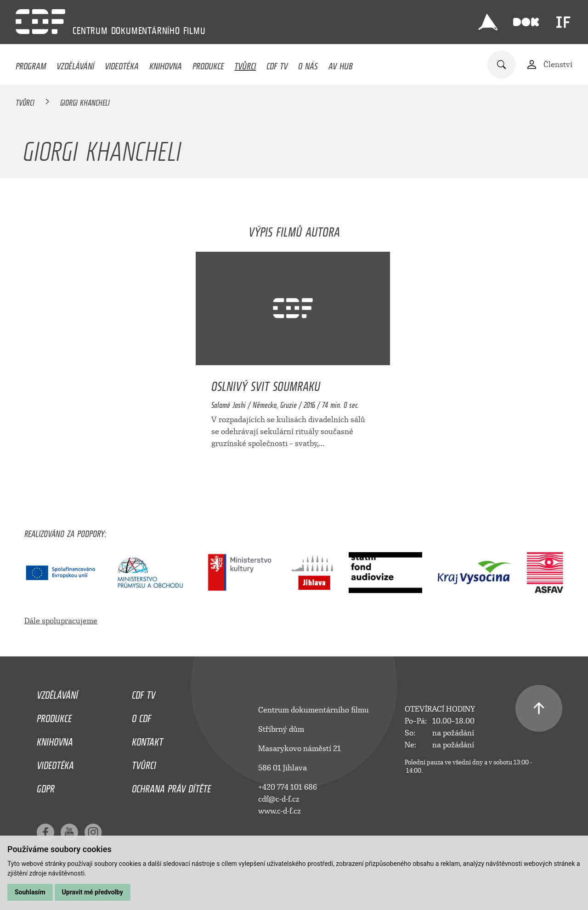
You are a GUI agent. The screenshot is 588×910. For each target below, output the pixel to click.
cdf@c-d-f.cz (279, 799)
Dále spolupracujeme (61, 621)
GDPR (46, 786)
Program (31, 64)
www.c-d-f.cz (280, 811)
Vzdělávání (75, 64)
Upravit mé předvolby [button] (93, 892)
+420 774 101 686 (288, 787)
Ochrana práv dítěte (171, 786)
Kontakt (147, 740)
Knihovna (166, 64)
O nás (308, 64)
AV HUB (341, 64)
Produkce (208, 64)
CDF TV (277, 64)
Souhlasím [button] (30, 892)
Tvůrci (245, 64)
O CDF (141, 716)
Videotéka (122, 64)
